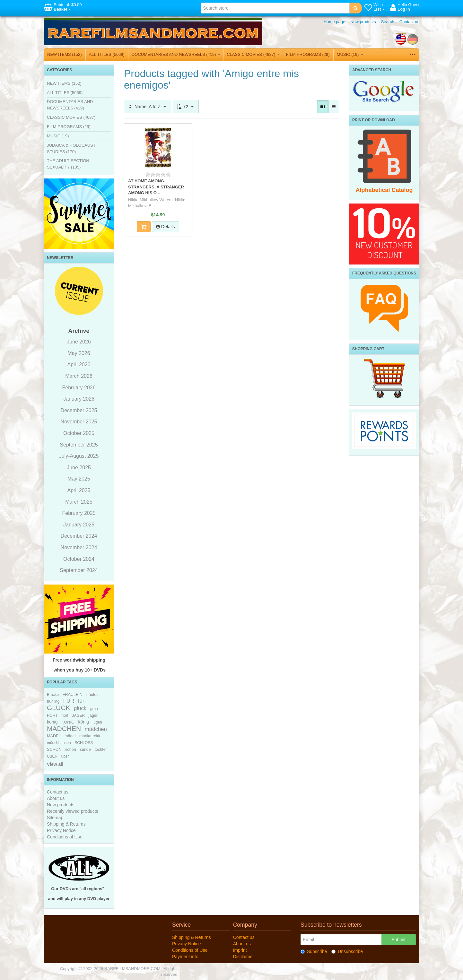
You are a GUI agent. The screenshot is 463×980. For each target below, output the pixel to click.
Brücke (53, 695)
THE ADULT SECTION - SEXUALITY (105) (69, 164)
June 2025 (79, 468)
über (65, 756)
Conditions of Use (65, 837)
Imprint (240, 950)
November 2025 (79, 422)
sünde (85, 750)
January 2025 (79, 525)
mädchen (96, 729)
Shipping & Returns (66, 824)
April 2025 (79, 490)
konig (52, 722)
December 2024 (79, 536)
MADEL (54, 736)
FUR (69, 701)
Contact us (409, 22)
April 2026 (79, 364)
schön (71, 750)
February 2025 (79, 513)
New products (363, 22)
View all (55, 764)
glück (80, 708)
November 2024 (79, 547)
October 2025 (79, 433)
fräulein (93, 695)
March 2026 (79, 376)
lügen (97, 722)
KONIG (68, 722)
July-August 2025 (79, 456)
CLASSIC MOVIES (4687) (253, 54)
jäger (93, 715)
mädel (70, 736)
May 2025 (79, 479)
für (81, 701)
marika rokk (90, 736)
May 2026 (79, 353)
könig (83, 722)
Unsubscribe (347, 951)
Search (388, 22)
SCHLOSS (84, 743)
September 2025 (79, 445)
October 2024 (79, 559)
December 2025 (79, 410)
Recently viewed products (73, 811)
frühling (53, 701)
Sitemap (55, 818)
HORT (52, 715)
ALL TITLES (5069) (107, 54)
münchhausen (59, 743)
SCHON (54, 750)
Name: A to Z (148, 107)
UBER (52, 756)
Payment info (185, 957)
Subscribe (314, 951)
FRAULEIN (73, 695)
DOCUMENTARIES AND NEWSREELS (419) (176, 54)
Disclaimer (244, 957)
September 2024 (79, 570)
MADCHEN (64, 728)
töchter (101, 750)
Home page (334, 22)
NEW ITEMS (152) (65, 54)
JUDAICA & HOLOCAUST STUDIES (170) (71, 148)
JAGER (79, 715)
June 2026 (79, 342)
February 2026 (79, 388)
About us (56, 798)
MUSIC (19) (350, 54)
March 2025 (79, 502)
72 (186, 107)
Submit (398, 940)
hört (65, 715)
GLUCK (58, 708)
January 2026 (79, 399)
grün (94, 709)
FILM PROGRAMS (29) (308, 54)
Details (166, 227)
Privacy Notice (61, 830)
